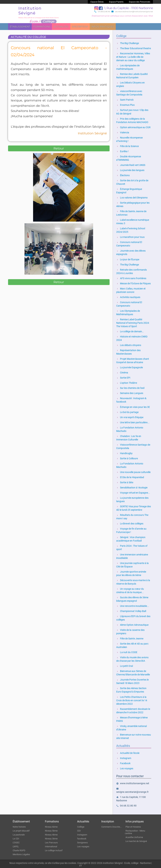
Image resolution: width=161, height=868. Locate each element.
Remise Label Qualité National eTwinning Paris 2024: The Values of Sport (133, 323)
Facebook (123, 762)
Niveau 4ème (51, 834)
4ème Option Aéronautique (132, 624)
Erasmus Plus (125, 105)
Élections (123, 175)
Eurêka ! (122, 151)
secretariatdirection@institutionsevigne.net (132, 12)
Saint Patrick (125, 100)
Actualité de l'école (128, 752)
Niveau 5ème (51, 830)
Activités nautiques (128, 297)
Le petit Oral (125, 665)
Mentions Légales (21, 854)
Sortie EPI (123, 377)
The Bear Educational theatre (134, 48)
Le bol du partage (127, 412)
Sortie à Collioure (127, 458)
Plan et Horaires (133, 826)
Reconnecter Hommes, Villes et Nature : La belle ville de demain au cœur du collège (133, 57)
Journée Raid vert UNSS (131, 165)
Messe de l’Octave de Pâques (133, 283)
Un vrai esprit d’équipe (130, 417)
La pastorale (19, 834)
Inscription (80, 27)
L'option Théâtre (127, 383)
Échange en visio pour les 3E (133, 406)
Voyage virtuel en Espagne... (133, 492)
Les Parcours (51, 842)
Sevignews (82, 842)
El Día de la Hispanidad (130, 477)
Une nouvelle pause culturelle (133, 472)
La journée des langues (130, 170)
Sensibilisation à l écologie (132, 487)
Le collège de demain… (130, 331)
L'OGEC (16, 842)
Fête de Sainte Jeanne (130, 638)
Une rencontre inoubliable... (133, 605)
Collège (81, 826)
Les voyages (125, 768)
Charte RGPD (19, 850)
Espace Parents (116, 2)
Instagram (124, 757)
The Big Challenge (128, 43)
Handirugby (124, 453)
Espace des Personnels (140, 2)
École (34, 21)
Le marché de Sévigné (136, 840)
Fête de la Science (127, 146)
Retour (59, 148)
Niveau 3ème (51, 838)
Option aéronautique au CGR (133, 127)
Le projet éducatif (21, 830)
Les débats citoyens (129, 345)
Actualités (61, 27)
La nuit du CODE (127, 652)
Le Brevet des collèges (130, 523)
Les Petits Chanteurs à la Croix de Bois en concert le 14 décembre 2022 (132, 700)
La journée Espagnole (130, 367)
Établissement (20, 27)
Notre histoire (19, 826)
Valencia (123, 132)
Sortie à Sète (125, 482)
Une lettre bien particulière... (133, 422)
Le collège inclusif (54, 850)
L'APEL (16, 846)
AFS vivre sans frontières (131, 278)
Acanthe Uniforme (134, 836)
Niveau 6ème (51, 826)
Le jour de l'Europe (128, 259)
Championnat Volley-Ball (131, 610)
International (51, 846)
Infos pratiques (103, 27)
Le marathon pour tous (130, 237)
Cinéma (122, 372)
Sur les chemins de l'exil (130, 388)
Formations (42, 27)
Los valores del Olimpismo (132, 197)
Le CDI (16, 838)
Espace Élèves (97, 2)
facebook (82, 838)
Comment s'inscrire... (111, 826)
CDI (79, 830)
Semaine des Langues (130, 393)
